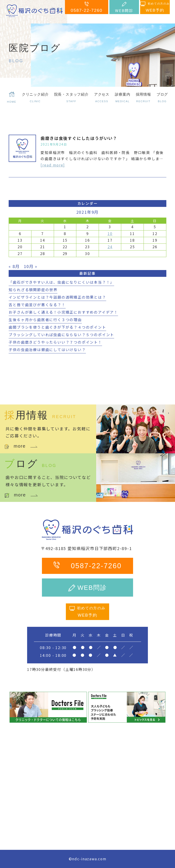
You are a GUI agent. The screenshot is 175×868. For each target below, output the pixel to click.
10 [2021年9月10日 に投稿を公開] (110, 234)
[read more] (53, 165)
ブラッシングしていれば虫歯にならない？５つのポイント (61, 335)
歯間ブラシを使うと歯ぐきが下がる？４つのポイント (57, 327)
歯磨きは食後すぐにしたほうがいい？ (79, 138)
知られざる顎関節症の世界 (33, 290)
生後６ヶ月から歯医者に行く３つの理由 (45, 320)
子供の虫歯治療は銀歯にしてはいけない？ (47, 350)
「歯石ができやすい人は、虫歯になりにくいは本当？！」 (61, 282)
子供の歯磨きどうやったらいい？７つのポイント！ (55, 342)
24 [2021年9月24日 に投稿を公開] (110, 247)
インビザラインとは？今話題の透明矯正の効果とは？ (57, 297)
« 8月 (14, 266)
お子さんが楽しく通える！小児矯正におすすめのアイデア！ (63, 312)
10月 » (31, 266)
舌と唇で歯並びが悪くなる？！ (37, 305)
